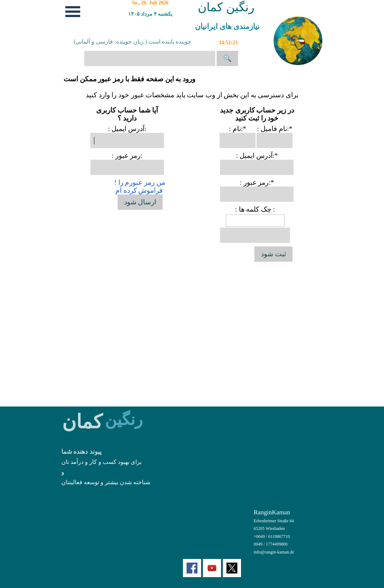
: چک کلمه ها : (255, 209)
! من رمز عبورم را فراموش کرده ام (140, 186)
